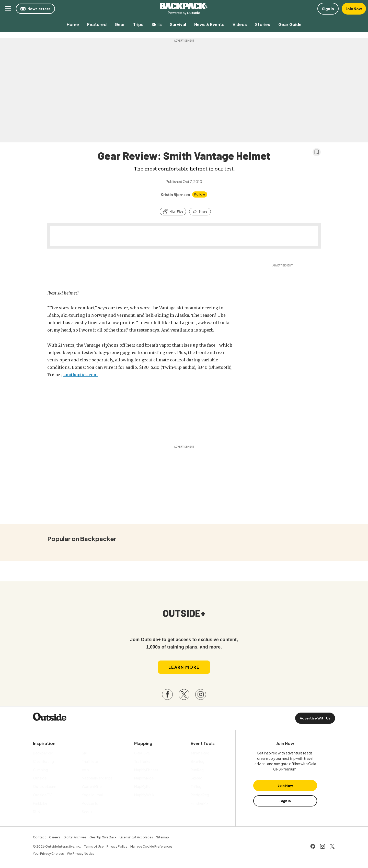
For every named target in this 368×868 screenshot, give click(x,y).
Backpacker (184, 6)
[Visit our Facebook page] (167, 695)
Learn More (184, 668)
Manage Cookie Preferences (151, 847)
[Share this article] (200, 212)
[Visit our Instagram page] (201, 695)
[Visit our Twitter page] (184, 695)
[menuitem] (73, 24)
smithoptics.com (81, 375)
